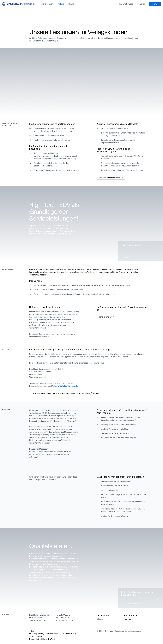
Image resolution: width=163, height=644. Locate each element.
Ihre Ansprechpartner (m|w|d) (111, 177)
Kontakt (155, 4)
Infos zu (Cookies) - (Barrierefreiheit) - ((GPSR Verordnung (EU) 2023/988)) (52, 635)
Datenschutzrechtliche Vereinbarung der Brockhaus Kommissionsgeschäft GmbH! (65, 393)
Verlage (61, 4)
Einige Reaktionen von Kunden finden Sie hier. (140, 598)
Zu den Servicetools (140, 251)
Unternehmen (48, 4)
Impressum (128, 619)
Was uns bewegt (126, 4)
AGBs (32, 631)
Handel (71, 4)
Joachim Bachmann (107, 317)
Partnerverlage (103, 615)
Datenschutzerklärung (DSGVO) (42, 639)
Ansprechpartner (131, 615)
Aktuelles (141, 4)
